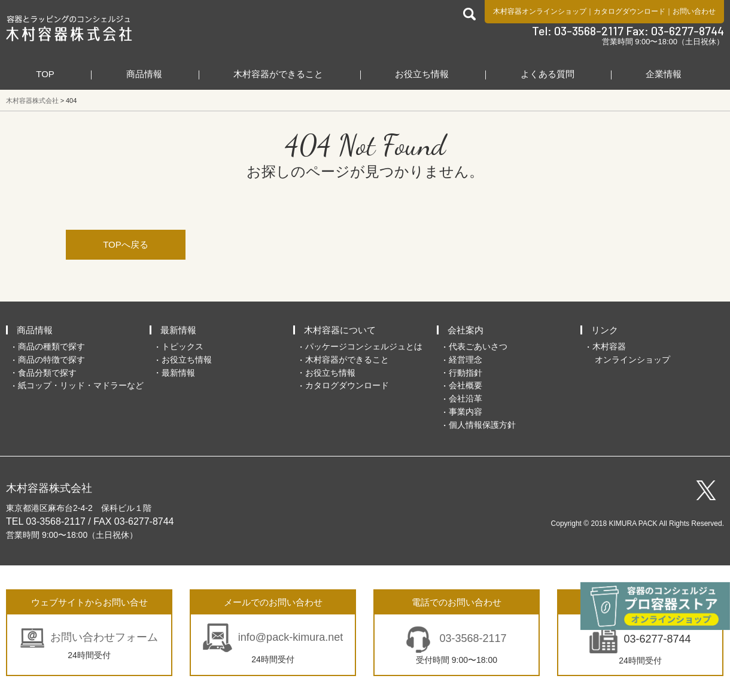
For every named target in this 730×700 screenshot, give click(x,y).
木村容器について (340, 330)
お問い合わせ (694, 11)
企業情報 (664, 74)
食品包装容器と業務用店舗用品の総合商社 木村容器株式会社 (69, 28)
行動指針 (466, 373)
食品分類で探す (47, 373)
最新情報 (178, 330)
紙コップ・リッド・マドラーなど (81, 385)
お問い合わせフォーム (104, 637)
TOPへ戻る (126, 244)
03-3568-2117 (471, 638)
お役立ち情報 (422, 74)
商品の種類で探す (51, 346)
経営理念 (466, 360)
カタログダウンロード (629, 11)
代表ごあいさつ (478, 346)
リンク (605, 330)
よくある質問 (547, 74)
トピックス (182, 346)
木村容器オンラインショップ (540, 11)
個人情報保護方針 (482, 425)
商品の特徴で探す (51, 360)
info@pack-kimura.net (291, 637)
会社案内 (466, 330)
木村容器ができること (278, 74)
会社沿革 (466, 398)
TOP (45, 74)
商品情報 (144, 74)
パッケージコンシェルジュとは (364, 346)
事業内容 (466, 412)
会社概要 (466, 385)
